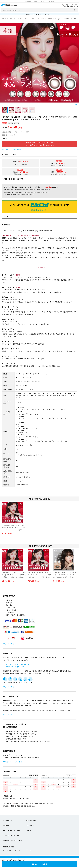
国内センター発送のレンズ (15, 667)
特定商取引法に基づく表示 (13, 841)
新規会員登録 (31, 820)
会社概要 (6, 825)
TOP (3, 19)
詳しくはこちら (9, 644)
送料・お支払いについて (12, 830)
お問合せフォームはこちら (13, 762)
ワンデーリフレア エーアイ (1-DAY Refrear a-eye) (46, 19)
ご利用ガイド (8, 820)
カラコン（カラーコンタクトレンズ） (18, 19)
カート (29, 830)
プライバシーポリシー (11, 835)
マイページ (30, 825)
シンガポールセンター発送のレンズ (18, 664)
